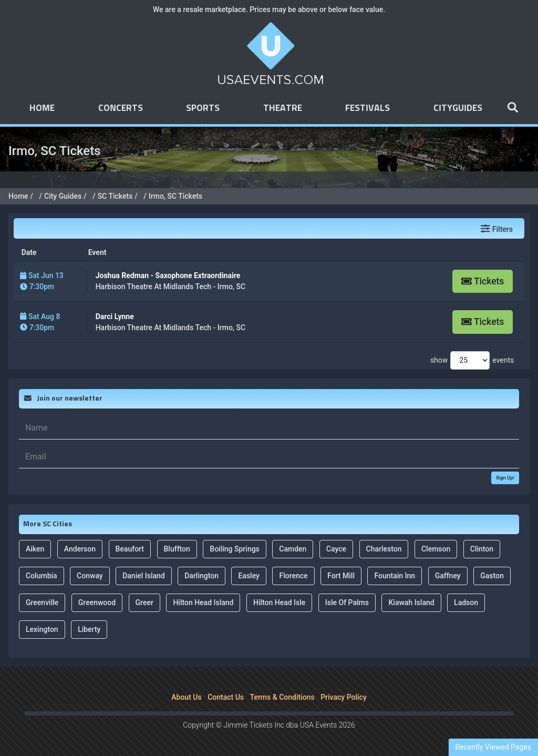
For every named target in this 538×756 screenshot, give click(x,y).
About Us (186, 697)
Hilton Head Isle (279, 602)
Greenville (42, 602)
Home (42, 108)
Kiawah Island (411, 602)
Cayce (336, 549)
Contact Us (226, 697)
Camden (293, 549)
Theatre (283, 108)
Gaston (492, 576)
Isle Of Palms (347, 602)
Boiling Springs (235, 549)
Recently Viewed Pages (493, 747)
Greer (144, 602)
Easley (249, 576)
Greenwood (97, 602)
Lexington (42, 629)
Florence (293, 576)
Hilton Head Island (203, 602)
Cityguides (458, 108)
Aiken (35, 549)
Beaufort (130, 549)
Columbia (42, 576)
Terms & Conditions (282, 697)
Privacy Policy (344, 697)
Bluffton (177, 549)
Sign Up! (505, 478)
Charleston (384, 549)
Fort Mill (341, 576)
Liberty (89, 629)
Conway (90, 576)
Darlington (201, 576)
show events (472, 360)
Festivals (368, 108)
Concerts (121, 108)
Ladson (466, 602)
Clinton (482, 549)
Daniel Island (144, 576)
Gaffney (448, 576)
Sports (203, 108)
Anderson (80, 549)
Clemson (436, 549)
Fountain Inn (395, 576)
